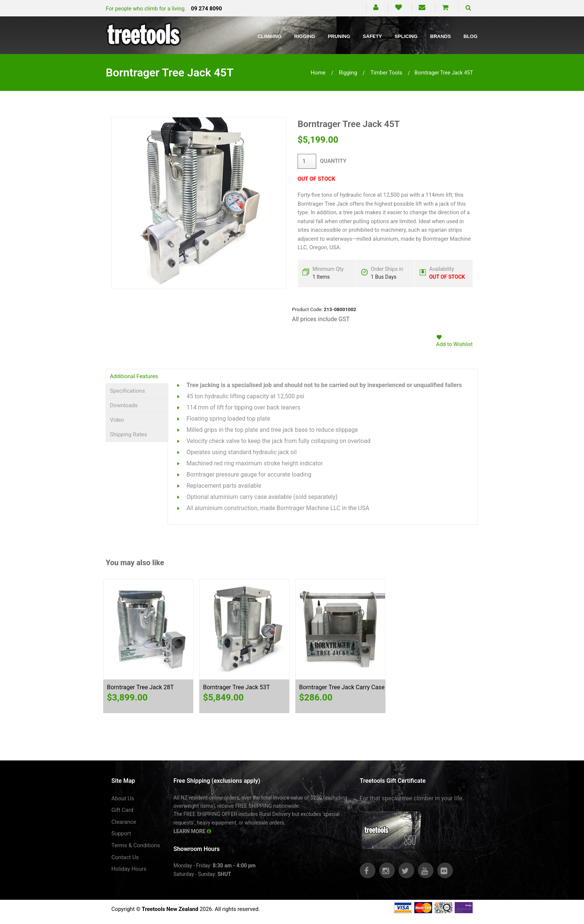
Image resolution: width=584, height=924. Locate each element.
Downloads (124, 405)
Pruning (339, 36)
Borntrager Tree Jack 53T (237, 687)
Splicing (406, 36)
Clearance (124, 822)
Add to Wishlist (454, 344)
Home (318, 73)
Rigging (305, 36)
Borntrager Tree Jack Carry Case (342, 687)
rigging (348, 73)
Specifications (127, 391)
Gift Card (122, 810)
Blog (470, 36)
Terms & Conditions (136, 845)
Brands (441, 36)
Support (121, 833)
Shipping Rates (128, 434)
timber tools (386, 73)
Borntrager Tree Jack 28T (140, 687)
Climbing (270, 36)
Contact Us (125, 857)
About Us (123, 798)
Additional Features (134, 376)
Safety (372, 36)
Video (117, 420)
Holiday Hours (129, 869)
